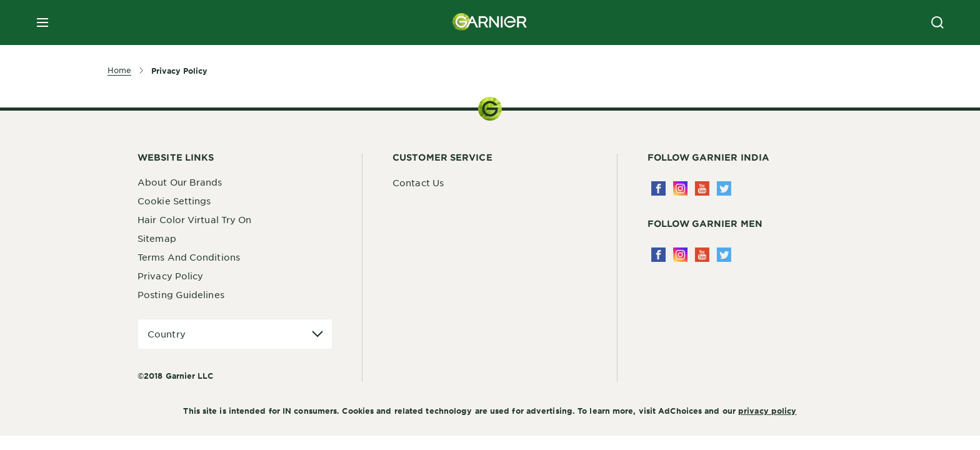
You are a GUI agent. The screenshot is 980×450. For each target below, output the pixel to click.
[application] (235, 334)
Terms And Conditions (189, 257)
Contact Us (418, 182)
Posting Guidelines (181, 294)
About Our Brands (180, 182)
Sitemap (157, 238)
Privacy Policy (170, 276)
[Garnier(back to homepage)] (490, 22)
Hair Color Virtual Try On (195, 219)
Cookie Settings (174, 201)
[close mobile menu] (42, 22)
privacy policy (767, 411)
